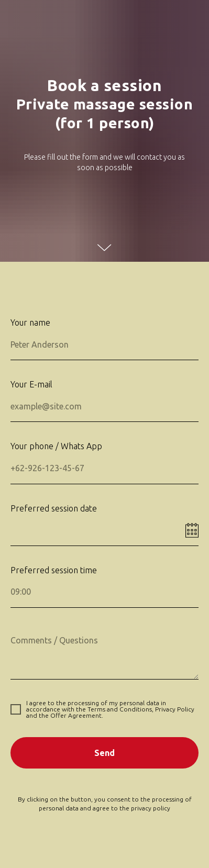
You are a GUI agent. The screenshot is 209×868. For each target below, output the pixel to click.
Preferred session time (54, 570)
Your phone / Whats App (56, 446)
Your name (30, 322)
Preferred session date (54, 508)
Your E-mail (31, 384)
